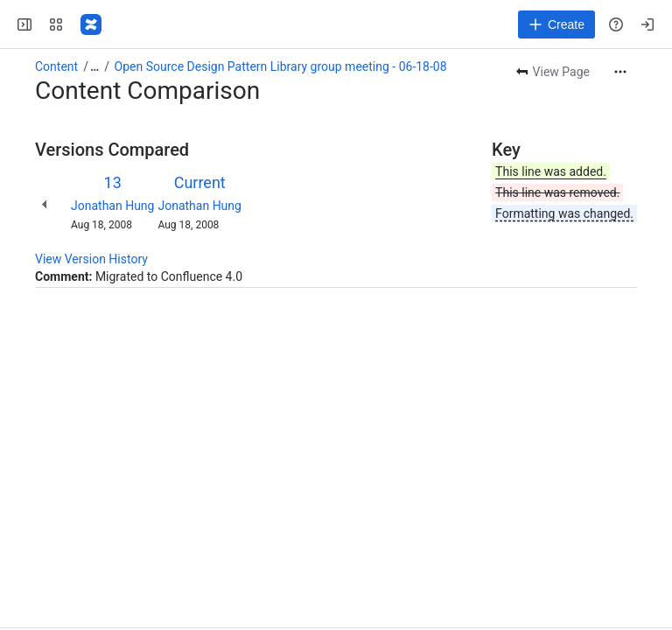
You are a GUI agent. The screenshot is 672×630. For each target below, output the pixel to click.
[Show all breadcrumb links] (94, 66)
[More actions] (620, 72)
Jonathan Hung (112, 206)
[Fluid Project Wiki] (91, 24)
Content (56, 66)
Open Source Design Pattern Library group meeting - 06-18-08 (281, 66)
